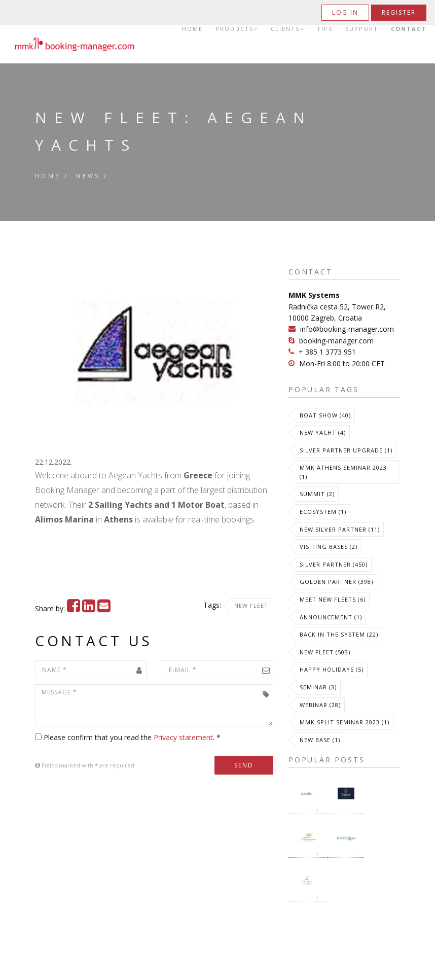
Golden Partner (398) (336, 582)
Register (399, 12)
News (88, 176)
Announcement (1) (331, 617)
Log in (345, 12)
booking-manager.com (336, 341)
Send (244, 765)
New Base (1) (320, 740)
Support (362, 29)
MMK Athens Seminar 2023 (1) (343, 472)
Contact (409, 29)
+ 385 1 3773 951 (327, 352)
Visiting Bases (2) (329, 547)
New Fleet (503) (325, 652)
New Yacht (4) (323, 432)
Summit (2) (317, 494)
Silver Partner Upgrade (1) (346, 450)
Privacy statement (183, 737)
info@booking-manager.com (347, 329)
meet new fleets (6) (333, 599)
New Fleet (251, 605)
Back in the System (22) (339, 634)
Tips (325, 29)
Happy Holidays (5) (332, 669)
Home (192, 29)
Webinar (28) (320, 705)
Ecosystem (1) (323, 512)
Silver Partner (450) (334, 564)
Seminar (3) (318, 687)
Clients (287, 29)
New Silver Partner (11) (340, 529)
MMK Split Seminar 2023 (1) (345, 722)
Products (237, 29)
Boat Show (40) (325, 415)
